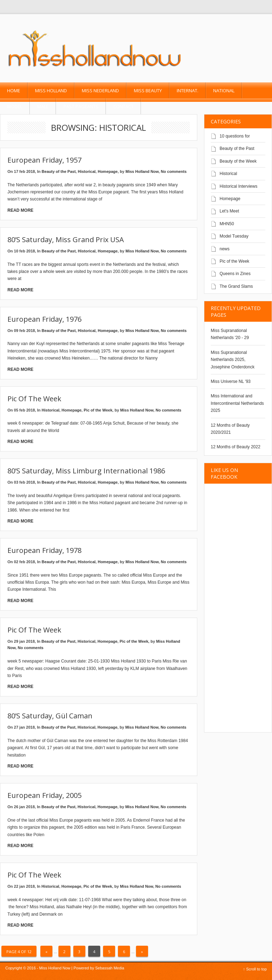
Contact (123, 106)
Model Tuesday (234, 236)
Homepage (108, 171)
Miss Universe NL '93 (231, 381)
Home (14, 91)
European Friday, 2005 (44, 795)
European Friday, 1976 (44, 319)
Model (15, 106)
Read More (20, 210)
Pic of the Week (34, 399)
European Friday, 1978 (44, 550)
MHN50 (227, 224)
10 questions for (235, 136)
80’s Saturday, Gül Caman (50, 716)
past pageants (81, 106)
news (225, 249)
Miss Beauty (148, 91)
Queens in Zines (235, 274)
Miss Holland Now (142, 171)
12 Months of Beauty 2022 (236, 447)
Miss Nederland (100, 91)
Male (43, 106)
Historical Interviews (239, 186)
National (224, 91)
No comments (174, 171)
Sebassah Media (110, 968)
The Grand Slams (236, 286)
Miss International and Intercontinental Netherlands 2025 (237, 403)
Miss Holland (51, 91)
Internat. (188, 91)
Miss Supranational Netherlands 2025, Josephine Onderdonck (233, 360)
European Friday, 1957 (44, 160)
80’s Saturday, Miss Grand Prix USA (66, 240)
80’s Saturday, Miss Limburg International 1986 (86, 471)
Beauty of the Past (59, 171)
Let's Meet (229, 211)
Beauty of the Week (238, 161)
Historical (87, 171)
